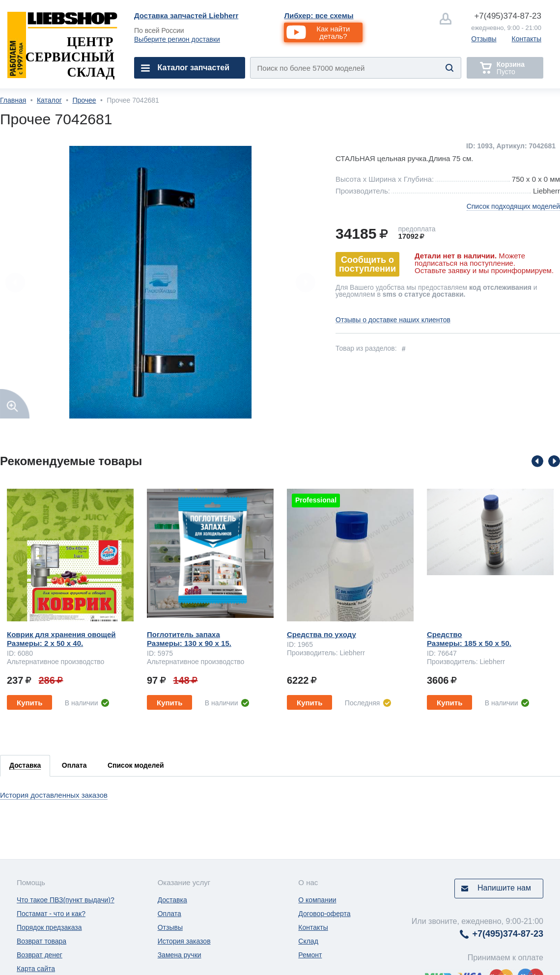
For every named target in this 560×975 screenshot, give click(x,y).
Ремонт (310, 955)
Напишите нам (504, 888)
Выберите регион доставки (177, 39)
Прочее (84, 100)
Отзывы (484, 39)
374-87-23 (508, 16)
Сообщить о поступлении (367, 264)
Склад (308, 941)
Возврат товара (42, 941)
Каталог (49, 100)
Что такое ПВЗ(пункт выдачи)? (66, 900)
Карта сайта (36, 969)
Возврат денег (40, 955)
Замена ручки (180, 955)
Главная (13, 100)
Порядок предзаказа (49, 927)
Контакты (527, 39)
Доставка (172, 900)
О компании (317, 900)
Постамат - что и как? (51, 914)
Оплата (169, 914)
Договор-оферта (324, 914)
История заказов (184, 941)
